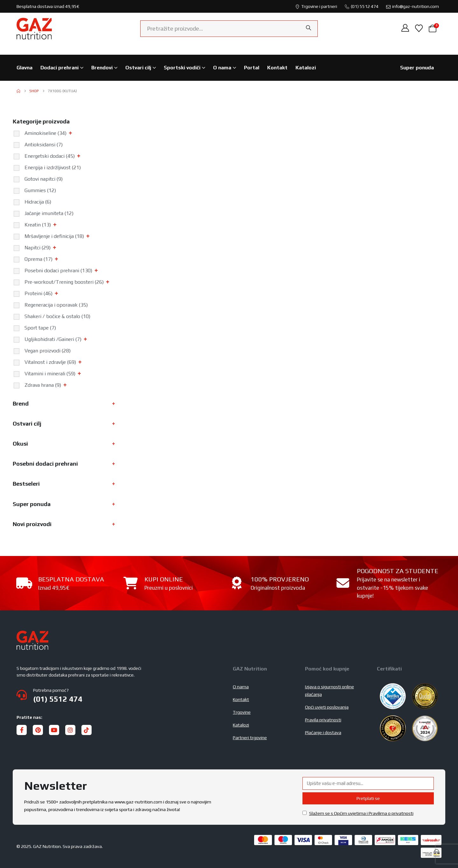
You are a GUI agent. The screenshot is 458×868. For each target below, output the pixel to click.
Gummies (40, 190)
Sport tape (40, 328)
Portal (252, 68)
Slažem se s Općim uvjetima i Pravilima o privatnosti (361, 813)
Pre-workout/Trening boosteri (64, 282)
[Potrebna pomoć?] (121, 695)
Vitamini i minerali (50, 374)
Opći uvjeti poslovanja (327, 707)
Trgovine (242, 712)
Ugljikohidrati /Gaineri (53, 339)
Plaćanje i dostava (323, 733)
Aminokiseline (45, 133)
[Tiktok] (87, 730)
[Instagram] (70, 730)
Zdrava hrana (43, 385)
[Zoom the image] (32, 635)
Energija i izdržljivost (53, 167)
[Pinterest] (38, 730)
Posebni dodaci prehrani (58, 271)
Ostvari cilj (138, 68)
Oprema (38, 259)
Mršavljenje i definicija (54, 236)
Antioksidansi (44, 145)
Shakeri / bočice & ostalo (57, 316)
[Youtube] (54, 730)
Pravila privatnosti (323, 720)
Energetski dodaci (50, 156)
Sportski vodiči (182, 68)
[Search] (309, 28)
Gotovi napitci (44, 179)
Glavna (24, 68)
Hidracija (38, 202)
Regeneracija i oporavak (56, 305)
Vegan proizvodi (48, 351)
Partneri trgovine (250, 738)
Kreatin (38, 225)
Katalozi (306, 68)
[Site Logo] (34, 29)
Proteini (38, 293)
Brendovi (102, 68)
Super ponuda (417, 68)
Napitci (38, 248)
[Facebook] (22, 730)
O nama (222, 68)
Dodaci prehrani (59, 68)
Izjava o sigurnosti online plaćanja (330, 691)
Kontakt (277, 68)
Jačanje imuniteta (49, 213)
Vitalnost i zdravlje (50, 362)
